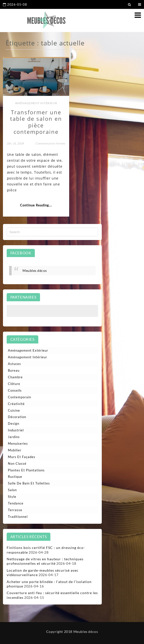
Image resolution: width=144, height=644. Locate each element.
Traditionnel (18, 517)
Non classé (17, 463)
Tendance (16, 503)
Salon (12, 490)
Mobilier (15, 450)
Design (14, 423)
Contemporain (20, 397)
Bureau (14, 370)
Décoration (17, 417)
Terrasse (15, 510)
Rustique (15, 477)
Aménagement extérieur (28, 350)
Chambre (15, 377)
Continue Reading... (36, 205)
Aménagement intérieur (36, 103)
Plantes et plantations (26, 470)
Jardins (14, 437)
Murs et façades (22, 457)
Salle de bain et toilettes (29, 483)
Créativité (16, 404)
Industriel (16, 430)
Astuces (14, 364)
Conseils (15, 390)
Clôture (14, 384)
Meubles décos (35, 271)
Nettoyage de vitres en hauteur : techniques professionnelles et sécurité (45, 561)
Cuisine (14, 410)
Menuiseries (18, 443)
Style (12, 497)
